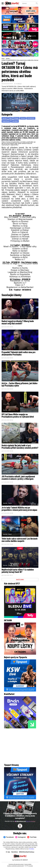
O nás (8, 852)
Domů (3, 59)
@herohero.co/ (25, 821)
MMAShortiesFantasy (27, 852)
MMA (11, 118)
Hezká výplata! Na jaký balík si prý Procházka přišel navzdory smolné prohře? (20, 447)
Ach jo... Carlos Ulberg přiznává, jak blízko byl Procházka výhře (20, 385)
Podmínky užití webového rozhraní (16, 864)
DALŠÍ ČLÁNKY (20, 580)
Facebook (9, 837)
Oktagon (16, 118)
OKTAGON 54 (31, 118)
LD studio (31, 866)
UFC (9, 317)
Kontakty (32, 849)
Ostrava (23, 118)
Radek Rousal (6, 121)
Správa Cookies (28, 864)
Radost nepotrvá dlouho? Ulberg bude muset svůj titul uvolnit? (18, 323)
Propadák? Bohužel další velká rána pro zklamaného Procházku (19, 354)
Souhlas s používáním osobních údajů (16, 866)
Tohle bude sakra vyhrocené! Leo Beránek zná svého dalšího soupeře (20, 540)
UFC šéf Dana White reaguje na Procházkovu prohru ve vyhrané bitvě (18, 416)
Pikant (10, 504)
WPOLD (19, 84)
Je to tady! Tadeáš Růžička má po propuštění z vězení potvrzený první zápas (19, 509)
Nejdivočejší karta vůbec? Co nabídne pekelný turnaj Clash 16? (18, 571)
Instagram (20, 837)
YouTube (32, 837)
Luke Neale (15, 121)
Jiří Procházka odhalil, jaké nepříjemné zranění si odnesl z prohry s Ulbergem (18, 478)
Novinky (8, 59)
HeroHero (15, 852)
